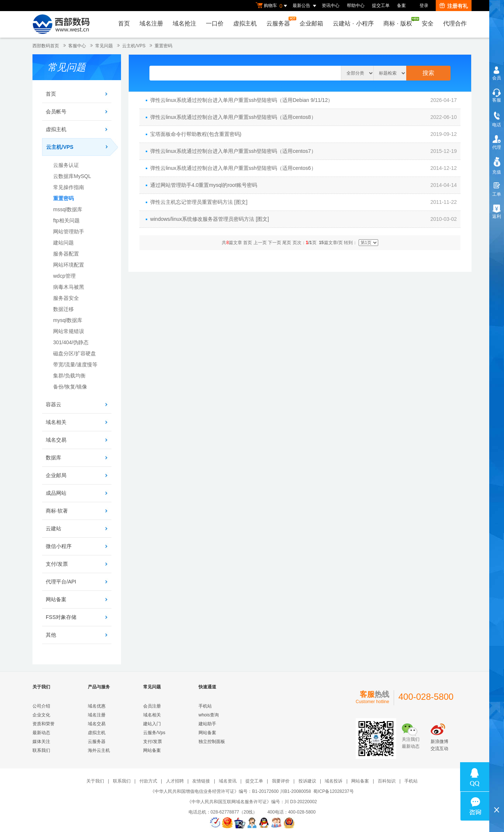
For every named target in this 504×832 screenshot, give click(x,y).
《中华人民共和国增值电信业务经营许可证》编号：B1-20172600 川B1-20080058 (230, 791)
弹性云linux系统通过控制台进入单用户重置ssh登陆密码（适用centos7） (233, 151)
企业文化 (41, 715)
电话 (497, 125)
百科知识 (387, 781)
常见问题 (104, 46)
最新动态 (41, 733)
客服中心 (77, 46)
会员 (497, 78)
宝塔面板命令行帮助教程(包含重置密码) (196, 134)
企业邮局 (56, 475)
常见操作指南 (69, 187)
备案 (401, 6)
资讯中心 (331, 6)
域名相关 (56, 422)
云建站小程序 (353, 23)
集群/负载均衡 (69, 376)
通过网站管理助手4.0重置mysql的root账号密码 (204, 185)
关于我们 (95, 781)
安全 (428, 23)
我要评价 (281, 781)
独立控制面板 (212, 742)
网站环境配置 (69, 265)
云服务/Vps (154, 733)
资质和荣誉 (44, 724)
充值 (497, 172)
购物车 (272, 6)
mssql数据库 (68, 209)
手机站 (205, 706)
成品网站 (56, 493)
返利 (497, 216)
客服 (497, 100)
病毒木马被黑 (69, 287)
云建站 (53, 528)
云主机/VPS (134, 46)
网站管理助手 (69, 232)
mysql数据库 (68, 320)
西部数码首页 (46, 46)
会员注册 (152, 706)
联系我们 (41, 750)
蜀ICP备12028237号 (333, 791)
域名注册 (151, 23)
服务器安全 (66, 298)
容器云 (53, 404)
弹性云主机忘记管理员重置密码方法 (191, 202)
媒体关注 (41, 742)
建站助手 (207, 724)
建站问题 (63, 243)
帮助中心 (356, 6)
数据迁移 (63, 309)
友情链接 (201, 781)
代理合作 (455, 23)
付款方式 (148, 781)
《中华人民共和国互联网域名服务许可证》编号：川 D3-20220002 (252, 802)
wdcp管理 (64, 276)
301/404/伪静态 (71, 342)
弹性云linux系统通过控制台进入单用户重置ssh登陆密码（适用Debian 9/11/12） (242, 100)
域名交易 (56, 440)
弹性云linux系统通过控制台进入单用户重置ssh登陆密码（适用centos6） (233, 168)
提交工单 (381, 6)
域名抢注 (184, 23)
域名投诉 (334, 781)
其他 (51, 635)
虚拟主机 (245, 23)
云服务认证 (66, 165)
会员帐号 (56, 112)
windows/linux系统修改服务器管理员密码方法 (202, 219)
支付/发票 (57, 564)
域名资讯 (228, 781)
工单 (497, 194)
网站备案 (56, 599)
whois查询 (209, 715)
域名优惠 (97, 706)
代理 (497, 147)
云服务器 (280, 22)
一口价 (215, 23)
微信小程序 (59, 546)
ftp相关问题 (66, 220)
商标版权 (400, 22)
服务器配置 (66, 254)
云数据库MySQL (72, 176)
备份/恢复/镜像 (70, 387)
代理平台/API (61, 582)
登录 (424, 6)
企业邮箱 (311, 23)
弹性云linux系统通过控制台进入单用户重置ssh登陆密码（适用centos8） (233, 117)
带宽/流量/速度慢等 (75, 364)
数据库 (53, 458)
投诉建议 (307, 781)
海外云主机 (99, 750)
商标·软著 (57, 511)
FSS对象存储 (61, 617)
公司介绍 (41, 706)
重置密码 (163, 46)
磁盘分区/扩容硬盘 (75, 353)
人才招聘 (175, 781)
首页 (124, 23)
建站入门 (152, 724)
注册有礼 (454, 6)
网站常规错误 (69, 331)
